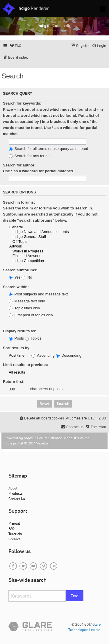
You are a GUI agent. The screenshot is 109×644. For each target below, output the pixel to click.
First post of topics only (31, 315)
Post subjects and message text (38, 294)
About (13, 488)
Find (75, 596)
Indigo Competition (47, 261)
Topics (33, 338)
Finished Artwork (47, 256)
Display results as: (20, 331)
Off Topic (47, 242)
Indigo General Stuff (47, 237)
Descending (69, 356)
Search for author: (19, 165)
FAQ (11, 529)
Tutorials (15, 534)
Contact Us (17, 499)
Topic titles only (24, 308)
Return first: (14, 382)
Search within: (16, 287)
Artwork (47, 246)
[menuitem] (16, 46)
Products (16, 493)
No (27, 277)
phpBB (29, 438)
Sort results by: (17, 348)
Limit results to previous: (25, 365)
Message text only (27, 301)
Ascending (43, 356)
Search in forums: (19, 202)
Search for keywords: (22, 103)
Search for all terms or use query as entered (48, 149)
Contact (14, 539)
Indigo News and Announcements (47, 232)
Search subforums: (20, 270)
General (47, 227)
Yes (15, 277)
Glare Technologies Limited (84, 627)
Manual (14, 523)
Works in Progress (47, 251)
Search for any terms (29, 156)
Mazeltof (42, 443)
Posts (16, 338)
